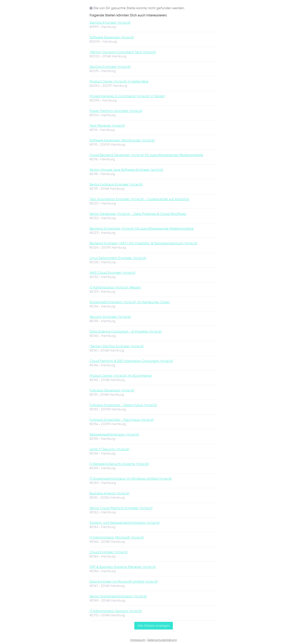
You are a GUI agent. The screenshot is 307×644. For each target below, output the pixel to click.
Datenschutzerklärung (162, 640)
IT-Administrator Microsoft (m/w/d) (117, 537)
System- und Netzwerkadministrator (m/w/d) (125, 523)
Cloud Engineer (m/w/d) (109, 552)
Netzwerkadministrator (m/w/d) (114, 434)
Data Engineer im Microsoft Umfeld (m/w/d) (124, 582)
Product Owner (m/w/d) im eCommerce (121, 376)
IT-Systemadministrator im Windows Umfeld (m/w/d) (131, 479)
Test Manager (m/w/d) (107, 126)
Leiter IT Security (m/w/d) (109, 449)
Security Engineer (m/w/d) (110, 317)
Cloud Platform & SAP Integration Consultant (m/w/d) (131, 361)
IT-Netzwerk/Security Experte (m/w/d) (119, 464)
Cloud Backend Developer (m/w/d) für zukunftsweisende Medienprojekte (146, 155)
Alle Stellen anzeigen (154, 626)
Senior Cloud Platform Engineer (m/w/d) (121, 508)
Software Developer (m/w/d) (112, 37)
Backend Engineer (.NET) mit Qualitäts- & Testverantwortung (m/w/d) (143, 243)
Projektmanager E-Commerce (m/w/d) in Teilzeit (127, 96)
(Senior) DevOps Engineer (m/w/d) (117, 346)
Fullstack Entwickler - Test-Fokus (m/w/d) (122, 420)
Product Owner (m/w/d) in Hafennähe (119, 81)
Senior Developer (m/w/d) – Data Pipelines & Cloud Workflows (138, 214)
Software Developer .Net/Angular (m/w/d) (122, 140)
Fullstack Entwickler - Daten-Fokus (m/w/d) (123, 405)
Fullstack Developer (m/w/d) (112, 390)
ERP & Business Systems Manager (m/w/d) (123, 567)
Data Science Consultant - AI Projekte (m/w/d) (126, 331)
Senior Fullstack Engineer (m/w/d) (116, 184)
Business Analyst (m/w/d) (110, 493)
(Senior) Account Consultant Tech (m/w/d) (123, 52)
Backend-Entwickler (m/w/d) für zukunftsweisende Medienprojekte (142, 229)
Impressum (138, 640)
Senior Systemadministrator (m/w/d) (118, 596)
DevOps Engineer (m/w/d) (110, 23)
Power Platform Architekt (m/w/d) (116, 111)
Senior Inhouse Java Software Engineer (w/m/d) (127, 170)
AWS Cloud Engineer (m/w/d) (113, 273)
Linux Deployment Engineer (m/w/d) (118, 258)
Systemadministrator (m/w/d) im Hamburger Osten (130, 302)
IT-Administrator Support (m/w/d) (116, 611)
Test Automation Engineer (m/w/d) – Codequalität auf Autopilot (139, 199)
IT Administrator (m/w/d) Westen (115, 287)
